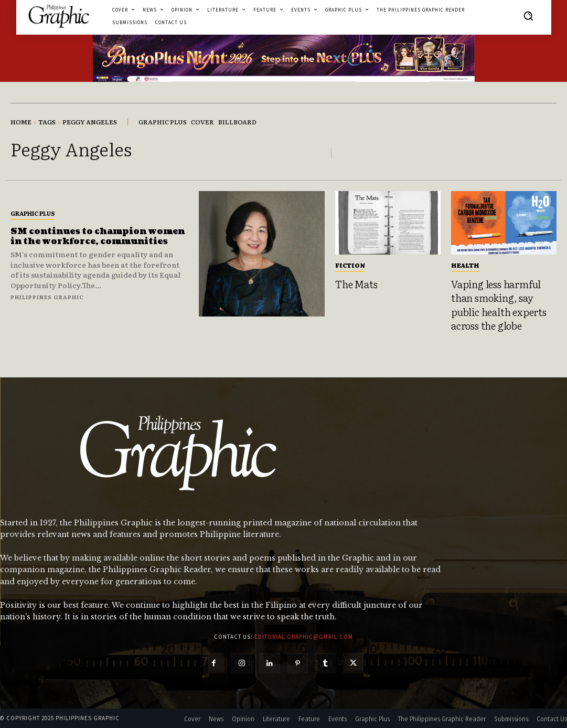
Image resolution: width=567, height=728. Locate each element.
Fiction (350, 265)
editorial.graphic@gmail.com (304, 637)
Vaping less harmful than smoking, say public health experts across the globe (499, 305)
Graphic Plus (33, 213)
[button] (528, 16)
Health (465, 265)
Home (21, 122)
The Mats (356, 284)
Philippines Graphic (47, 297)
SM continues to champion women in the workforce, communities (98, 236)
